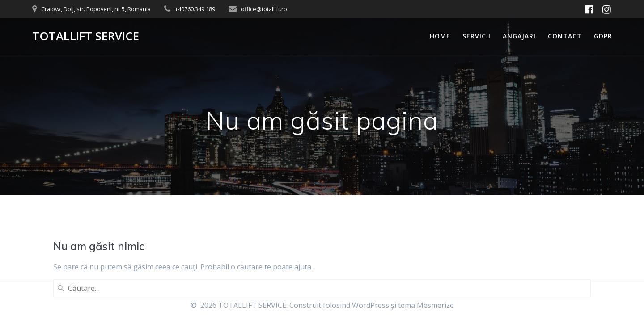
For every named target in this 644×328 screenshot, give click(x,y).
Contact (565, 36)
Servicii (477, 36)
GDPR (603, 36)
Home (440, 36)
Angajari (519, 36)
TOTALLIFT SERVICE (86, 36)
